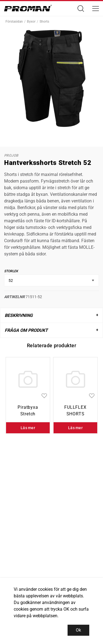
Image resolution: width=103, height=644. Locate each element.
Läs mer (28, 428)
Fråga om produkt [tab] (26, 330)
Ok (78, 630)
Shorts (44, 22)
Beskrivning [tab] (19, 315)
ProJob (11, 155)
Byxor (31, 22)
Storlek (11, 271)
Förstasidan (14, 22)
